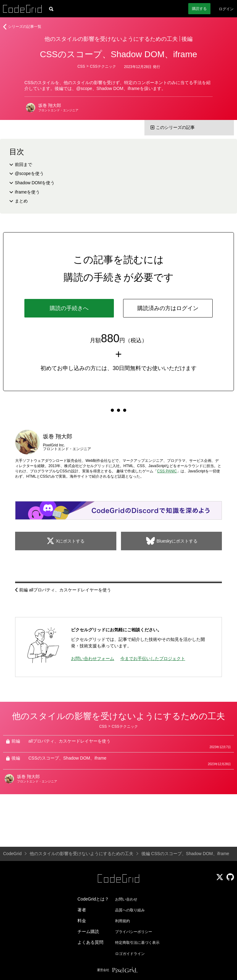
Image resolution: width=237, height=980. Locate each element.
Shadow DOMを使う (35, 183)
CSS (81, 66)
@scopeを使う (29, 173)
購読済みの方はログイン (168, 308)
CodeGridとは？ (93, 899)
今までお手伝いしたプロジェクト (153, 658)
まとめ (21, 201)
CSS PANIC (167, 471)
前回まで (23, 164)
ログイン (226, 9)
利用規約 (123, 921)
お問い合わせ (126, 899)
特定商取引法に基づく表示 (137, 943)
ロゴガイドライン (130, 954)
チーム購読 (88, 931)
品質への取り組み (130, 910)
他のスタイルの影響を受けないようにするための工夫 (111, 39)
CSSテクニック (103, 66)
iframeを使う (27, 192)
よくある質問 (90, 942)
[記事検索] (51, 9)
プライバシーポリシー (134, 932)
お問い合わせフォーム (93, 658)
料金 (82, 921)
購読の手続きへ (69, 308)
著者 (82, 910)
